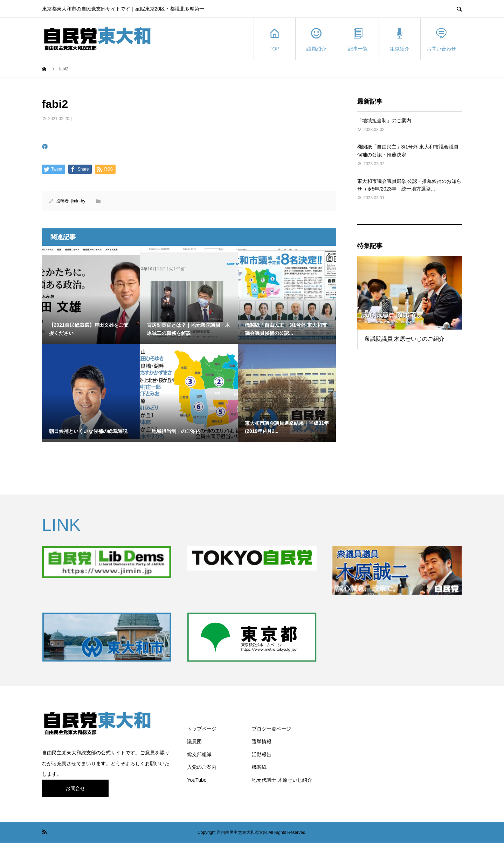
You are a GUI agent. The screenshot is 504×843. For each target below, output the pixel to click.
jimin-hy (78, 201)
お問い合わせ (441, 39)
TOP (275, 39)
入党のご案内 (202, 767)
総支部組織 (199, 754)
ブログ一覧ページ (271, 729)
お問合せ (75, 788)
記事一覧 (358, 39)
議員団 (194, 741)
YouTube (197, 780)
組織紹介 (400, 39)
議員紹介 (316, 39)
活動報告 (262, 754)
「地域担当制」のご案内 (384, 120)
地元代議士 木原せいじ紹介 (282, 780)
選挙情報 (262, 741)
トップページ (202, 729)
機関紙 (259, 767)
